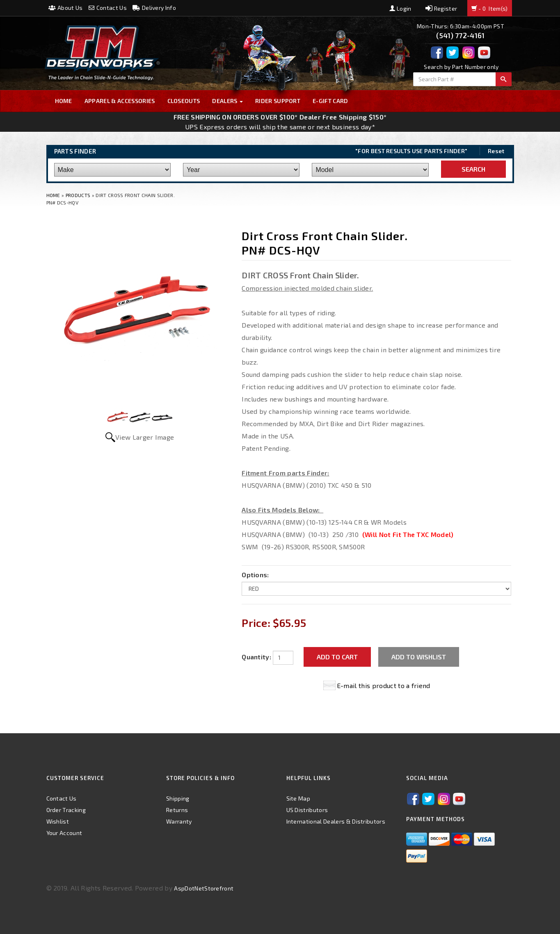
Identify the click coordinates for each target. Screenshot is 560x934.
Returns (177, 810)
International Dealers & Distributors (336, 821)
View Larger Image (145, 437)
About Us (66, 8)
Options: (255, 575)
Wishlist (58, 821)
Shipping (178, 798)
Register (441, 8)
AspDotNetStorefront (204, 888)
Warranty (179, 821)
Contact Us (108, 8)
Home (64, 101)
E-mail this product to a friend (384, 685)
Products (78, 195)
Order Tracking (66, 810)
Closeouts (184, 101)
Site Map (298, 798)
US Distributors (307, 810)
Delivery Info (154, 8)
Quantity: (256, 657)
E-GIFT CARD (330, 101)
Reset (496, 151)
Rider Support (278, 101)
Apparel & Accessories (120, 101)
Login (400, 8)
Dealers (227, 101)
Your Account (64, 833)
